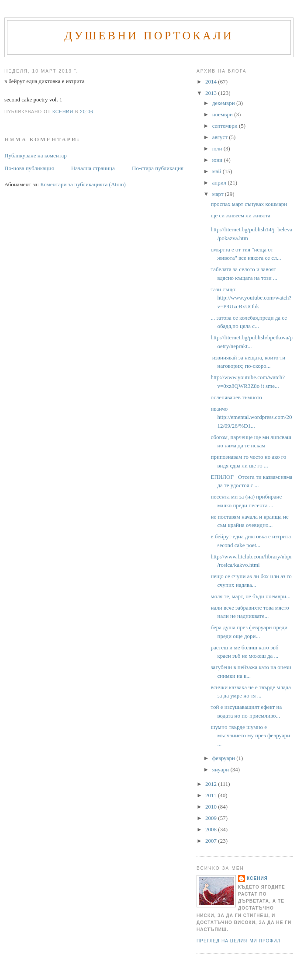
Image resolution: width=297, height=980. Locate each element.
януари (221, 769)
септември (226, 126)
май (218, 171)
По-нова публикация (29, 168)
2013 (212, 93)
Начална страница (93, 168)
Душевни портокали (149, 36)
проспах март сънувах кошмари (249, 204)
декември (224, 103)
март (219, 194)
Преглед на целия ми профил (238, 941)
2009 (212, 818)
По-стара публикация (158, 168)
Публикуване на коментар (36, 155)
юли (218, 148)
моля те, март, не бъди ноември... (250, 596)
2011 (212, 795)
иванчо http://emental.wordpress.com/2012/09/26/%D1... (251, 417)
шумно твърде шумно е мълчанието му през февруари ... (250, 736)
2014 (212, 82)
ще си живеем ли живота (240, 215)
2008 (212, 829)
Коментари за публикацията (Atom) (83, 184)
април (220, 183)
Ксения (257, 878)
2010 (212, 807)
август (221, 137)
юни (218, 160)
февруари (224, 758)
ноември (223, 114)
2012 (212, 784)
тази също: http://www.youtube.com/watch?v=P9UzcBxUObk (251, 298)
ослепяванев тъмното (236, 397)
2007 (212, 841)
